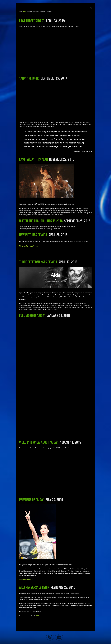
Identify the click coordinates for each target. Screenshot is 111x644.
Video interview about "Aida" (39, 442)
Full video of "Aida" (32, 315)
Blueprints (43, 11)
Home (21, 11)
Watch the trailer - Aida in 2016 (41, 221)
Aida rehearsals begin (34, 587)
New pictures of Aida (33, 235)
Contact (49, 11)
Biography (36, 11)
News (24, 11)
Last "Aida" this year (33, 159)
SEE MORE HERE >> (26, 579)
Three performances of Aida (38, 262)
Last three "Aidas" (32, 21)
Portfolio (30, 11)
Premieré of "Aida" (32, 499)
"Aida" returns (29, 78)
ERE (38, 616)
